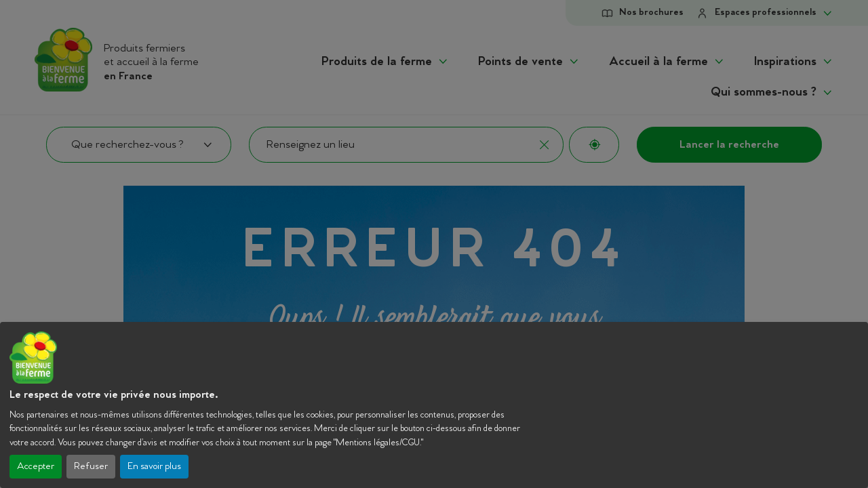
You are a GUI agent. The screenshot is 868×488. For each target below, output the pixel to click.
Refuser (91, 467)
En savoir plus (154, 467)
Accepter (36, 467)
